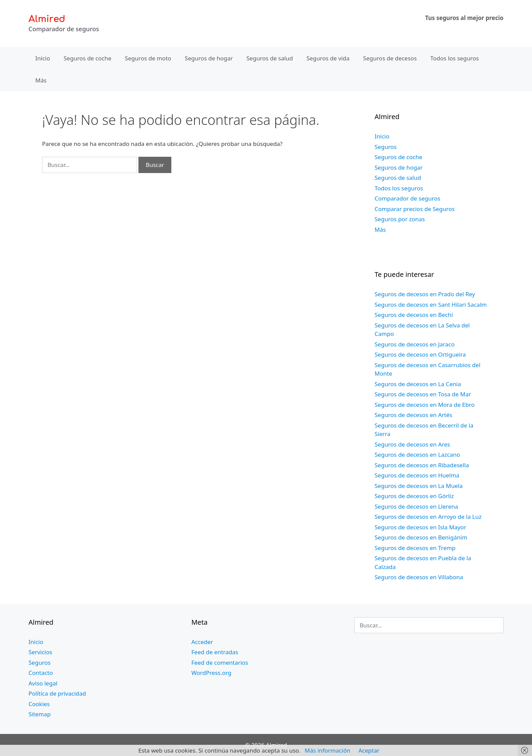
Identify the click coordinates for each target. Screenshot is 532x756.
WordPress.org (211, 673)
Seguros (386, 147)
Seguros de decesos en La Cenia (418, 384)
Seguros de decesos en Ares (412, 444)
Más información (327, 750)
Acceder (202, 642)
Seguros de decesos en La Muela (419, 486)
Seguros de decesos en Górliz (414, 496)
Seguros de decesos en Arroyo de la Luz (428, 517)
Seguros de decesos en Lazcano (417, 455)
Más (41, 80)
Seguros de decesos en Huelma (417, 475)
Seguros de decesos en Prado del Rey (425, 294)
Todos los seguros (454, 58)
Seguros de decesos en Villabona (419, 577)
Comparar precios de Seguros (415, 209)
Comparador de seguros (407, 198)
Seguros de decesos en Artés (413, 415)
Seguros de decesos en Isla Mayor (420, 527)
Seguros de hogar (209, 58)
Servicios (40, 652)
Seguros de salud (270, 58)
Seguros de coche (88, 58)
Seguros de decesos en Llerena (416, 506)
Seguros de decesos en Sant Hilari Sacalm (431, 305)
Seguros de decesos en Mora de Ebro (425, 405)
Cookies (39, 704)
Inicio (43, 58)
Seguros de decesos (390, 58)
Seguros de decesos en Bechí (414, 315)
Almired (47, 19)
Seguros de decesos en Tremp (415, 548)
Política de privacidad (57, 693)
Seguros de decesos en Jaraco (415, 344)
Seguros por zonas (400, 219)
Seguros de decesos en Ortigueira (420, 354)
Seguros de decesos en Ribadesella (422, 465)
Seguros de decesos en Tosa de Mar (423, 394)
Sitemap (40, 714)
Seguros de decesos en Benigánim (421, 537)
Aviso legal (43, 683)
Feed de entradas (215, 652)
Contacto (41, 673)
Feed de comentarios (220, 663)
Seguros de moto (148, 58)
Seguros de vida (328, 58)
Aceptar (369, 750)
